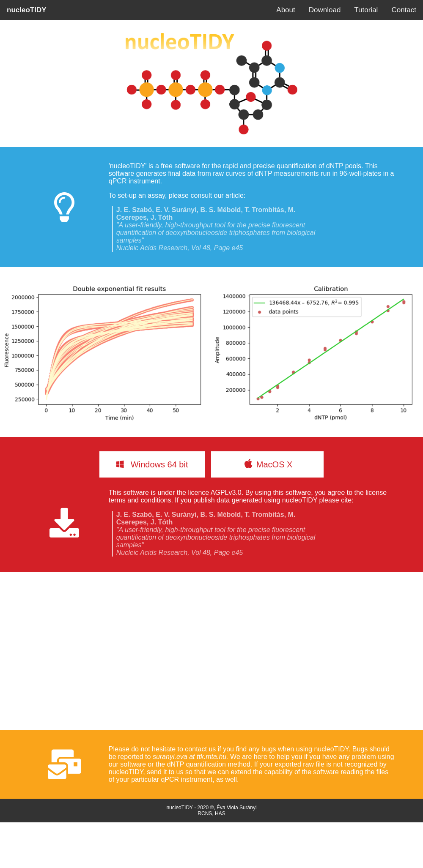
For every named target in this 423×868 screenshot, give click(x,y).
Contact (404, 10)
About (286, 10)
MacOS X (267, 464)
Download (325, 10)
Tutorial (366, 10)
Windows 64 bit (152, 464)
